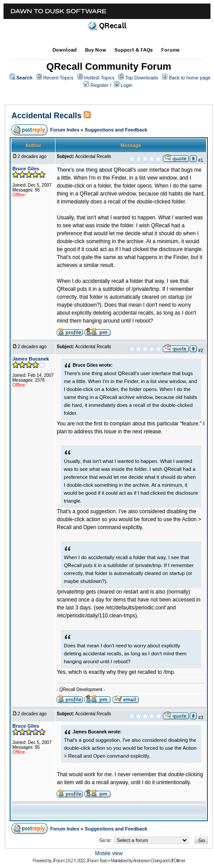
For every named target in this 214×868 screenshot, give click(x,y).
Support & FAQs (134, 50)
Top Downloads (142, 78)
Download (65, 50)
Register (100, 85)
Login (127, 85)
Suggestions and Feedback (116, 130)
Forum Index (65, 130)
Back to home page (190, 78)
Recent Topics (58, 78)
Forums (170, 50)
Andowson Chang (147, 861)
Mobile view (109, 853)
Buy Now (96, 50)
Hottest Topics (99, 78)
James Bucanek (31, 359)
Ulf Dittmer (177, 861)
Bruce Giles (26, 169)
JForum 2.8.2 (63, 861)
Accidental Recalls (46, 116)
